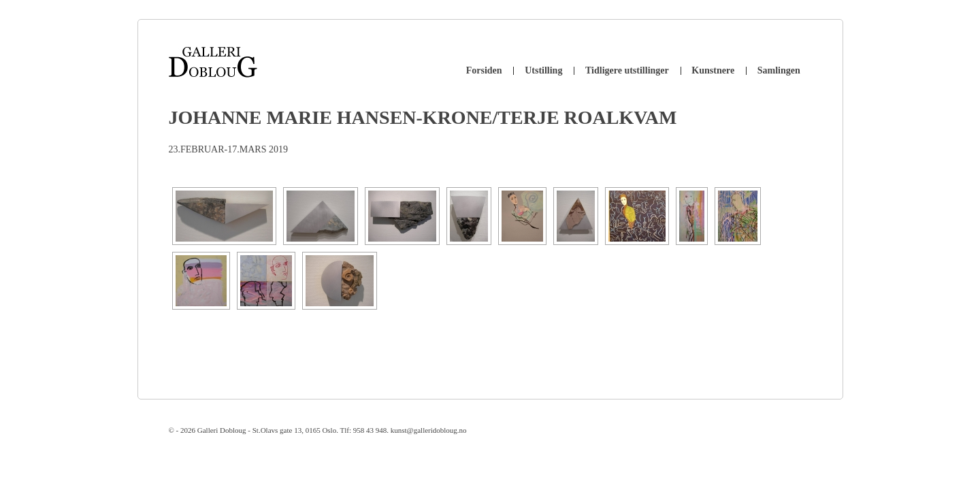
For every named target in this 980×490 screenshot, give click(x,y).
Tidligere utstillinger (627, 70)
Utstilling (543, 70)
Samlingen (779, 70)
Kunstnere (713, 70)
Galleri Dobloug (222, 430)
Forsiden (484, 70)
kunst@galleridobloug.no (429, 430)
